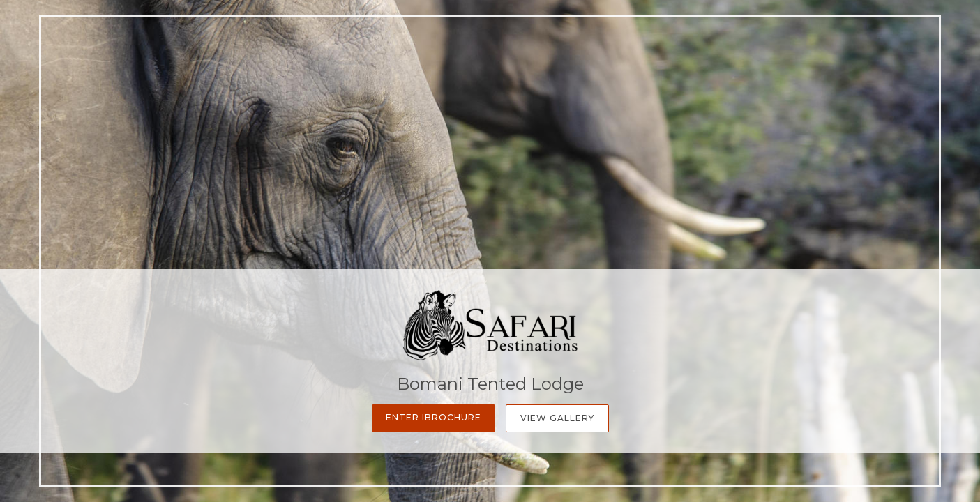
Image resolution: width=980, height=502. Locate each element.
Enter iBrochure (434, 417)
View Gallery (557, 418)
